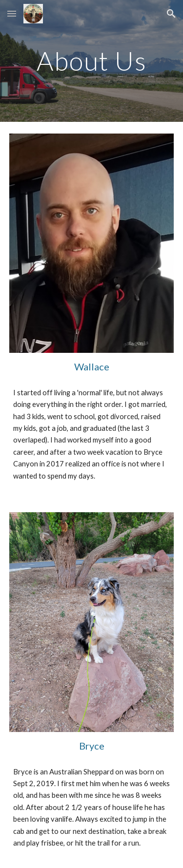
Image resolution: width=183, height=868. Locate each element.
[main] (92, 61)
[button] (12, 13)
